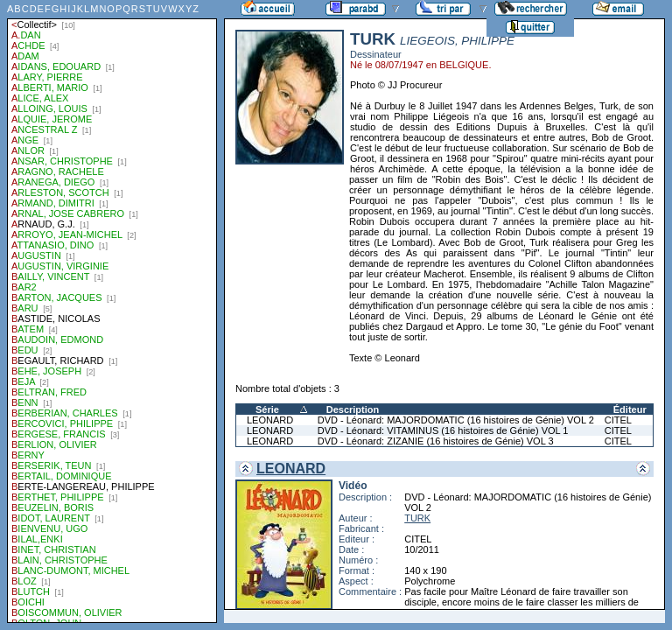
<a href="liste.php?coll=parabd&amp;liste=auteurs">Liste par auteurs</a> (112, 311)
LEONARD (270, 420)
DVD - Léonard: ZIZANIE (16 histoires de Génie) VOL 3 (436, 441)
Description (353, 409)
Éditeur (630, 409)
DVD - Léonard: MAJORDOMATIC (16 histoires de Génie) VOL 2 (456, 420)
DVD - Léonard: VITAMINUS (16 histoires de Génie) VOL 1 (443, 430)
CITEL (618, 420)
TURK (417, 518)
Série (267, 409)
